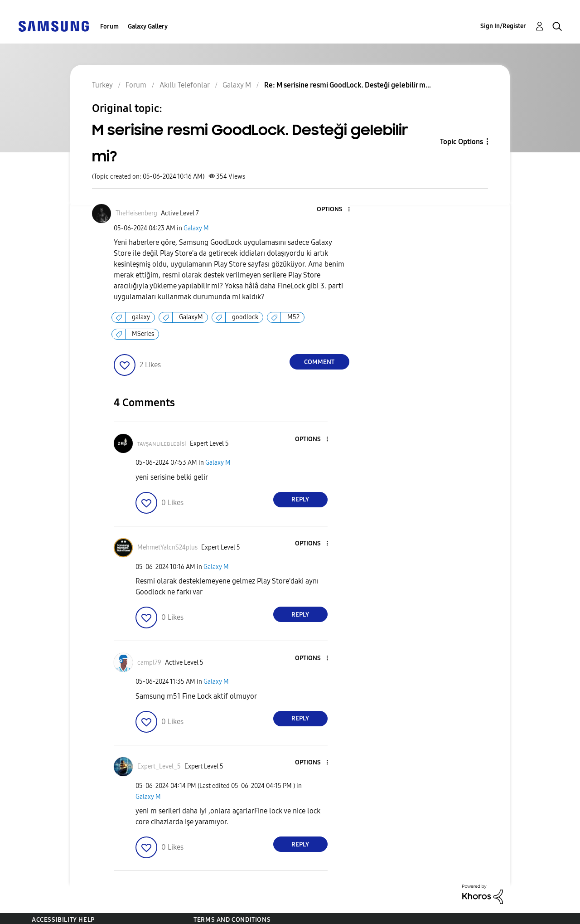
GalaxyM (191, 317)
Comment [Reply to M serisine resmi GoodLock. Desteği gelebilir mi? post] (319, 362)
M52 (293, 317)
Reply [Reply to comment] (300, 499)
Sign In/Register (503, 26)
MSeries (143, 334)
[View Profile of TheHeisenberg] (136, 213)
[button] (333, 210)
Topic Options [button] (462, 142)
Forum (109, 27)
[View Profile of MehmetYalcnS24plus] (167, 547)
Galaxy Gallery (148, 27)
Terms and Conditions (232, 920)
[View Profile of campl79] (149, 663)
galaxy (141, 317)
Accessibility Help (63, 920)
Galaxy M (196, 228)
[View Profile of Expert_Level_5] (159, 766)
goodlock (245, 317)
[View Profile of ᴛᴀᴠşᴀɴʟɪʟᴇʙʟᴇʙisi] (162, 444)
